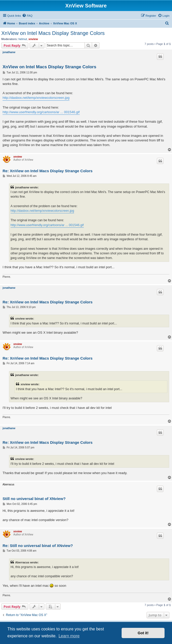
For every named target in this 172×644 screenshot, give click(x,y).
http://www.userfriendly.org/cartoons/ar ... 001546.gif (41, 112)
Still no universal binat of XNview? (34, 499)
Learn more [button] (69, 636)
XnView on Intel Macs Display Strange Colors (53, 33)
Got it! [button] (143, 633)
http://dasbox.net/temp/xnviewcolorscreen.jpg (36, 98)
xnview (33, 39)
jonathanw (9, 52)
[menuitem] (27, 16)
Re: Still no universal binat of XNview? (38, 546)
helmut (23, 39)
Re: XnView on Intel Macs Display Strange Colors (48, 171)
